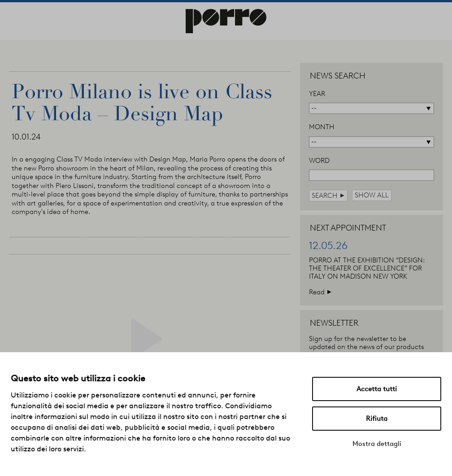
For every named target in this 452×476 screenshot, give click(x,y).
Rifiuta (377, 419)
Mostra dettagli (377, 444)
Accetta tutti (377, 389)
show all (372, 195)
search (328, 195)
